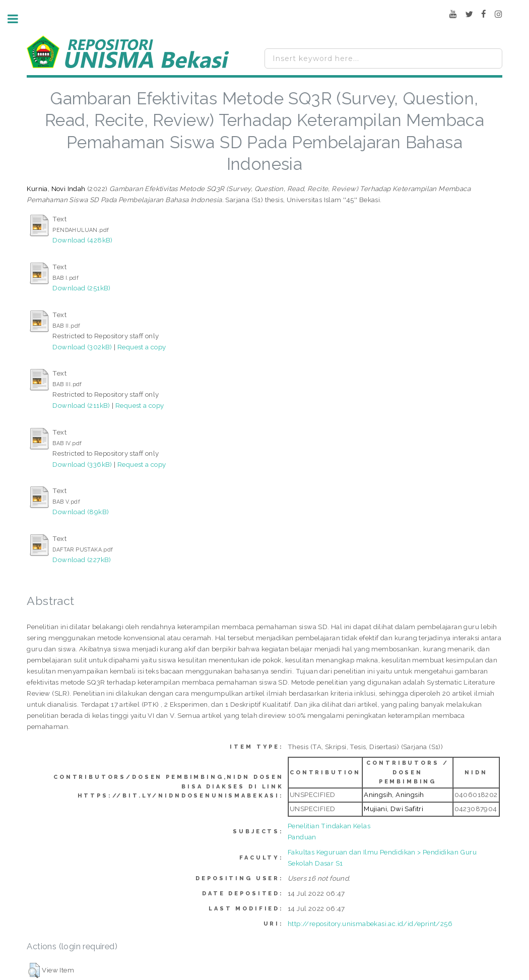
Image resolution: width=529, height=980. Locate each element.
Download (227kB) (82, 560)
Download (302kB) (82, 347)
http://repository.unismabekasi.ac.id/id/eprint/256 (370, 924)
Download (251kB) (81, 288)
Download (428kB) (82, 240)
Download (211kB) (81, 405)
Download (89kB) (81, 512)
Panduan (302, 837)
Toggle (18, 19)
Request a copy (142, 347)
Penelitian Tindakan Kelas (329, 826)
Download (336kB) (82, 464)
